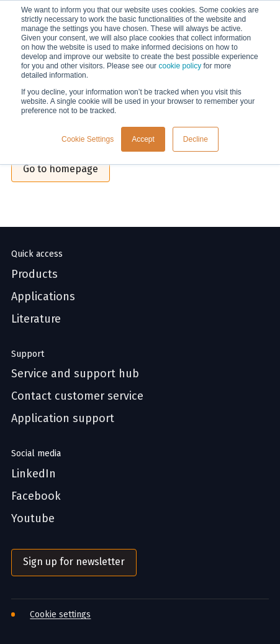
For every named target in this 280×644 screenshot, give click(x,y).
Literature (36, 319)
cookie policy (180, 66)
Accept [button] (143, 139)
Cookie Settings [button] (88, 139)
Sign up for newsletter (74, 562)
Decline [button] (196, 139)
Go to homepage (61, 169)
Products (34, 274)
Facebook (36, 496)
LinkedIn (34, 474)
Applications (43, 297)
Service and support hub (75, 374)
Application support (63, 419)
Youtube (33, 519)
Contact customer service (77, 396)
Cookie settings (60, 614)
